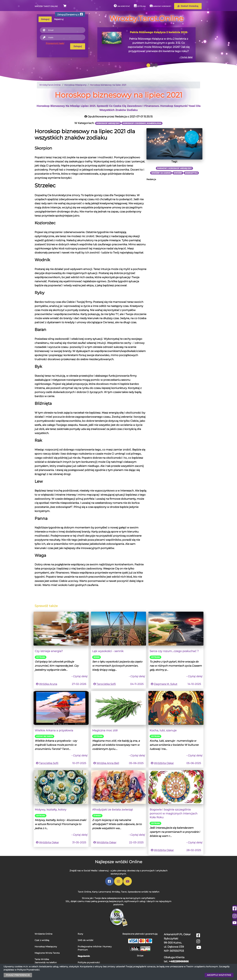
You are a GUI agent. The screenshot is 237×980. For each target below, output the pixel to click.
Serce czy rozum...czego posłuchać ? (174, 651)
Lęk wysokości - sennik (108, 651)
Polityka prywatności (89, 962)
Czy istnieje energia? (49, 651)
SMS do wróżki (85, 940)
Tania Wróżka (42, 959)
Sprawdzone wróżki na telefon (144, 892)
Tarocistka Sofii (106, 684)
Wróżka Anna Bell (108, 763)
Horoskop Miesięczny (46, 947)
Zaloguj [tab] (45, 19)
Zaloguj (78, 46)
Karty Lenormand (101, 892)
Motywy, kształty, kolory (51, 810)
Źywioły (97, 816)
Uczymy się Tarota (45, 736)
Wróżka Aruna (48, 684)
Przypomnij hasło (55, 43)
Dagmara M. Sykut (166, 684)
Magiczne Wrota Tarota (47, 953)
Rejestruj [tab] (59, 19)
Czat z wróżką (42, 940)
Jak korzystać (122, 6)
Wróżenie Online (43, 934)
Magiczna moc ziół (105, 730)
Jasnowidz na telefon (46, 962)
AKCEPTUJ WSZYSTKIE (219, 975)
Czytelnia (140, 6)
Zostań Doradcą (188, 6)
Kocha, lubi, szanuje (163, 730)
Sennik (97, 657)
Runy (80, 934)
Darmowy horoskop (160, 6)
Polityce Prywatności (28, 970)
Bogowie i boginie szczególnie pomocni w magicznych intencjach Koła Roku (174, 813)
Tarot (124, 892)
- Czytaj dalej (186, 57)
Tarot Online (84, 892)
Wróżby (116, 892)
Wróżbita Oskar (164, 763)
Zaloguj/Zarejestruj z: (70, 14)
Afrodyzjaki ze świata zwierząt (113, 810)
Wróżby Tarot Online (46, 6)
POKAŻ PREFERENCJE (18, 975)
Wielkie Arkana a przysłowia (54, 730)
